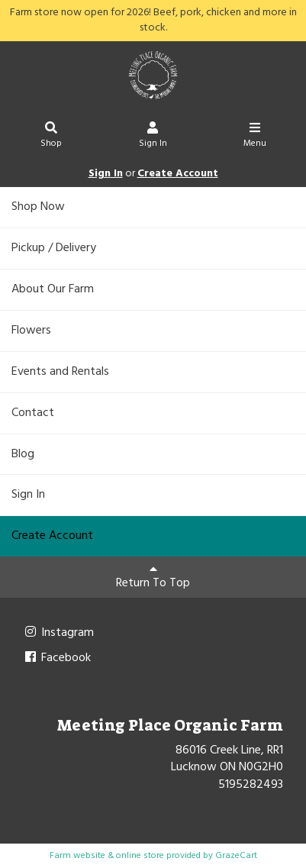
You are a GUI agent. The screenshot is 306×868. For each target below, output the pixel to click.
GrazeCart (236, 856)
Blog (23, 454)
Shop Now (38, 207)
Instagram (58, 633)
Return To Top (153, 578)
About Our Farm (53, 289)
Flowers (31, 331)
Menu (255, 137)
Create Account (178, 174)
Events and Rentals (60, 372)
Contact (33, 413)
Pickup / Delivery (54, 248)
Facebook (57, 658)
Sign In (153, 137)
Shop (52, 137)
